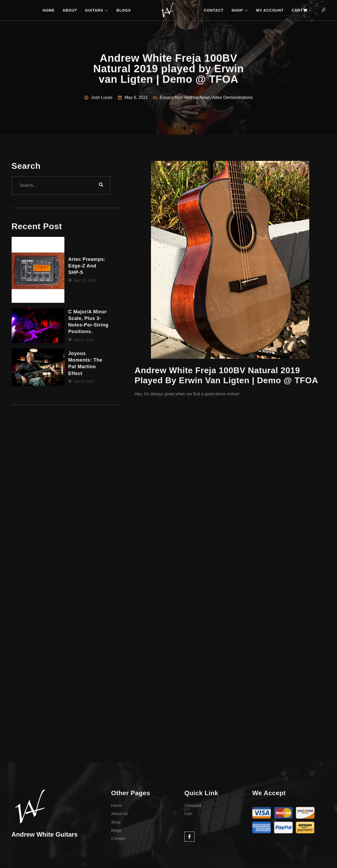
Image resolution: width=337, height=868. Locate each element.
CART (300, 10)
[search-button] (101, 185)
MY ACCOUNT (270, 10)
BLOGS (124, 10)
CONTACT (214, 10)
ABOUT (70, 10)
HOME (49, 10)
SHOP (240, 10)
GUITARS (97, 10)
